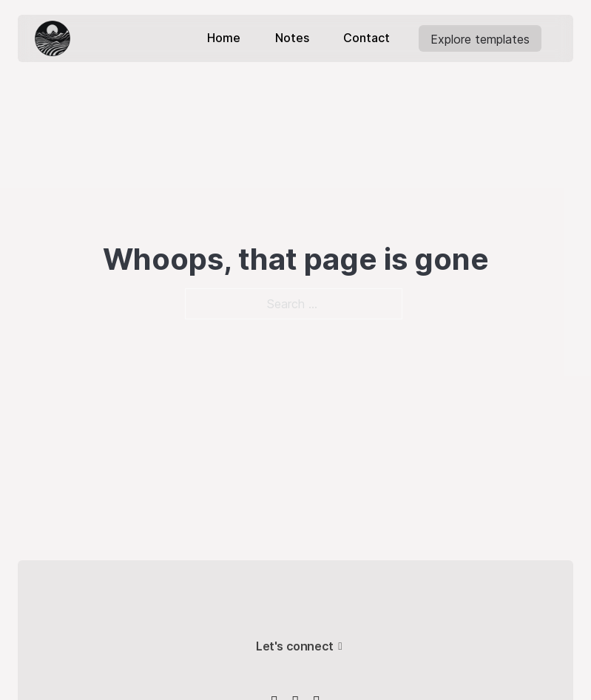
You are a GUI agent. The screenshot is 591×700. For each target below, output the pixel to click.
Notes (292, 38)
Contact (367, 38)
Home (224, 38)
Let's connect (295, 646)
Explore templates (480, 39)
